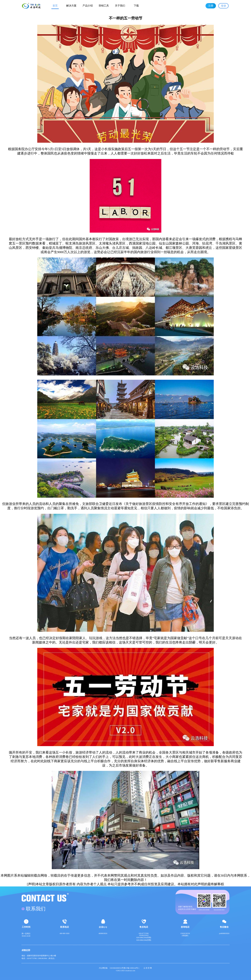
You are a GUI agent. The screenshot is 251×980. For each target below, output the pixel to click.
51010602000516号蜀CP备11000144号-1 (126, 968)
